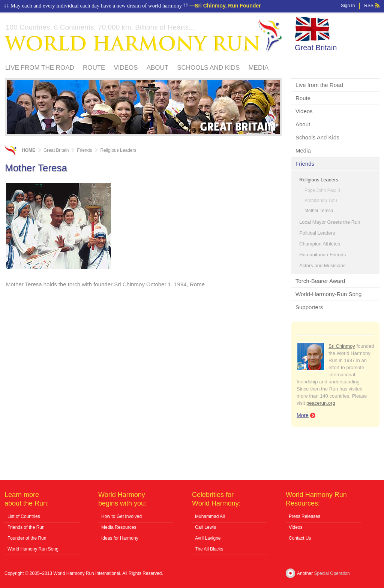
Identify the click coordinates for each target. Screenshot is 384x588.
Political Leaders (317, 233)
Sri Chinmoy (342, 346)
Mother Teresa (319, 211)
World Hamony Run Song (33, 549)
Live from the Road (40, 68)
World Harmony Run (144, 36)
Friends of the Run (26, 527)
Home (28, 150)
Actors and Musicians (322, 266)
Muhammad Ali (210, 516)
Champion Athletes (320, 244)
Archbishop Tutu (321, 200)
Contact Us (300, 538)
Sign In (348, 6)
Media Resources (119, 527)
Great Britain (316, 48)
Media (258, 68)
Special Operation (332, 573)
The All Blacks (209, 549)
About (158, 68)
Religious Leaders (319, 180)
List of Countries (24, 516)
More (303, 415)
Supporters (309, 307)
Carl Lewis (205, 527)
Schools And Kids (208, 68)
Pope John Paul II (322, 190)
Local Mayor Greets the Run (330, 222)
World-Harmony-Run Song (328, 294)
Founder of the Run (27, 538)
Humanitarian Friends (322, 255)
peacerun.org (321, 403)
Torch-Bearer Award (320, 281)
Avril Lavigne (208, 538)
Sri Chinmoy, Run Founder (228, 6)
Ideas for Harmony (120, 538)
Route (94, 68)
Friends (305, 164)
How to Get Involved (121, 516)
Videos (126, 68)
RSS (369, 6)
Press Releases (304, 516)
